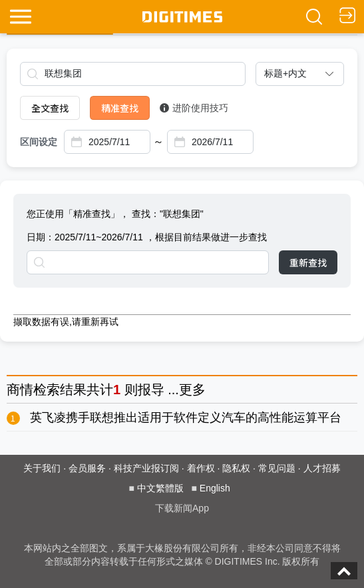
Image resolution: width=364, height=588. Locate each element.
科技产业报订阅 (146, 468)
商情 (20, 390)
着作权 (201, 468)
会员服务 (87, 468)
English (215, 488)
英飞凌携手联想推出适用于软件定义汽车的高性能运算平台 (186, 418)
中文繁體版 (160, 488)
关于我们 (42, 468)
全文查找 (50, 108)
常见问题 (277, 468)
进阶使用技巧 (194, 108)
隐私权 (236, 468)
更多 (192, 390)
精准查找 (120, 108)
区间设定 (39, 142)
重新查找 (308, 262)
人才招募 (322, 468)
